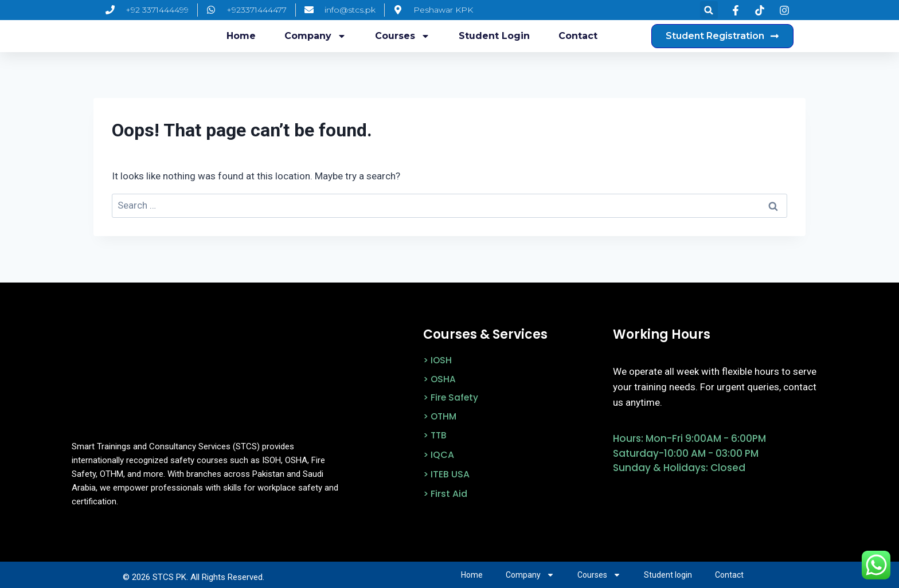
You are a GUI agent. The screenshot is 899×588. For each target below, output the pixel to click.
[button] (709, 10)
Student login (494, 36)
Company (315, 36)
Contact (578, 36)
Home (241, 36)
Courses (402, 36)
